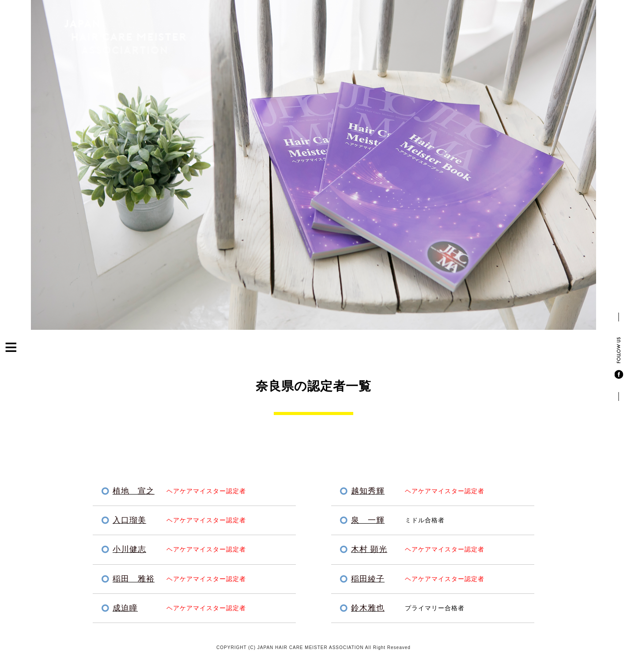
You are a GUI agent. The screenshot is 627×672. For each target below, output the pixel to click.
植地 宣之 (134, 491)
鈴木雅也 (368, 608)
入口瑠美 (129, 520)
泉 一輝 (368, 520)
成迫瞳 (125, 608)
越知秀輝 (368, 491)
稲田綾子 (368, 579)
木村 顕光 (369, 549)
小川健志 (129, 549)
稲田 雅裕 (134, 579)
